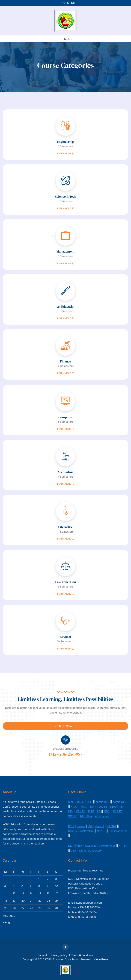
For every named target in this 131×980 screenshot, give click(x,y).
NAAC (74, 807)
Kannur (73, 831)
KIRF (91, 811)
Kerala (81, 826)
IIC (99, 811)
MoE (71, 802)
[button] (65, 39)
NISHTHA (86, 816)
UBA (73, 851)
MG (90, 826)
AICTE (103, 807)
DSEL (80, 802)
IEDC (107, 811)
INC (70, 811)
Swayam (91, 846)
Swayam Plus (107, 846)
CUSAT (112, 826)
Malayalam (87, 831)
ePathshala (102, 816)
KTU (71, 826)
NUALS (101, 831)
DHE (90, 802)
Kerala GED (120, 802)
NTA (79, 846)
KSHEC (80, 811)
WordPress (102, 959)
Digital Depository (90, 851)
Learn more (66, 154)
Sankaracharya (118, 831)
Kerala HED (102, 802)
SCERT (73, 816)
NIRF (93, 807)
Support (42, 955)
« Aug (6, 922)
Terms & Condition (82, 955)
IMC (121, 807)
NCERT (117, 811)
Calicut (100, 826)
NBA (113, 807)
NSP (71, 846)
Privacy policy (59, 955)
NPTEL (123, 846)
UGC (84, 807)
